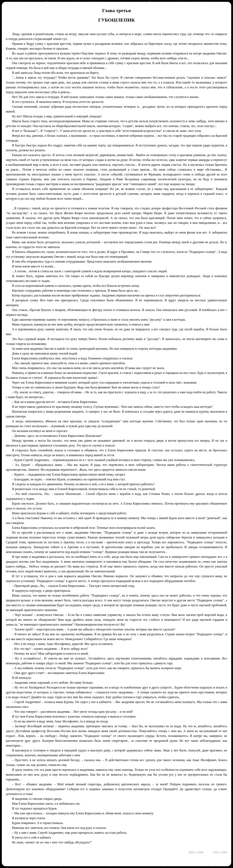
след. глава (220, 852)
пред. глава (196, 852)
